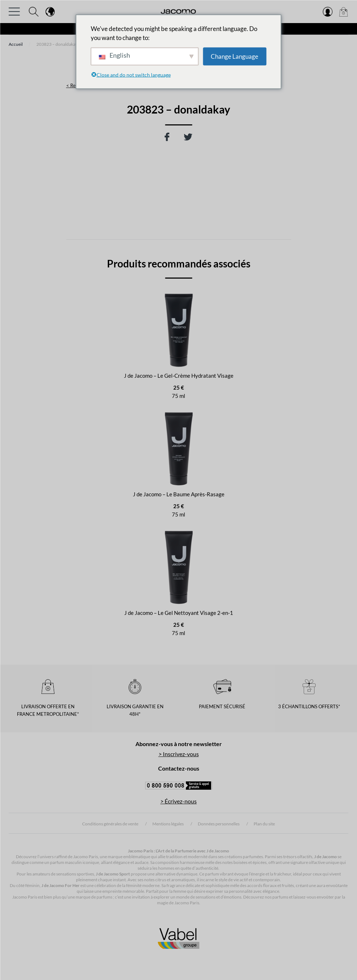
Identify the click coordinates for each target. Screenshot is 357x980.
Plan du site (264, 824)
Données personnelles (219, 824)
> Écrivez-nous (178, 801)
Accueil (16, 44)
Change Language (235, 56)
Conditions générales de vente (110, 824)
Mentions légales (168, 824)
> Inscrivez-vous (179, 754)
